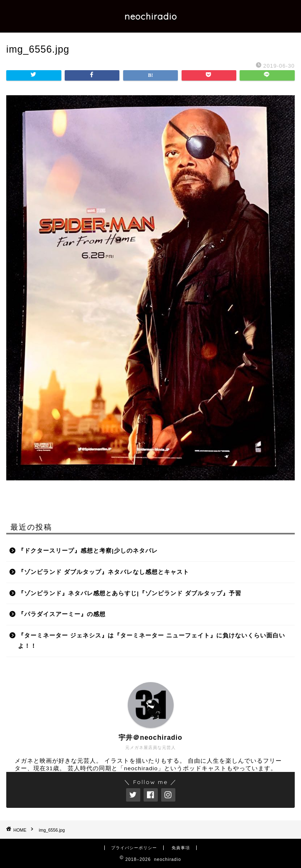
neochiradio (151, 16)
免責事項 (181, 848)
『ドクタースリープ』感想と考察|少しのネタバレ (88, 551)
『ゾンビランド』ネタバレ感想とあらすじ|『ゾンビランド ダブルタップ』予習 (130, 593)
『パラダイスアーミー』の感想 (62, 614)
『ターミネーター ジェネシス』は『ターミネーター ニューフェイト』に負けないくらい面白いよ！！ (152, 641)
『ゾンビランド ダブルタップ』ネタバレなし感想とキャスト (104, 572)
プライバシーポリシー (134, 848)
